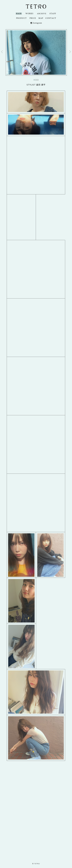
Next (70, 52)
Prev (2, 52)
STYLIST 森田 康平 (36, 85)
